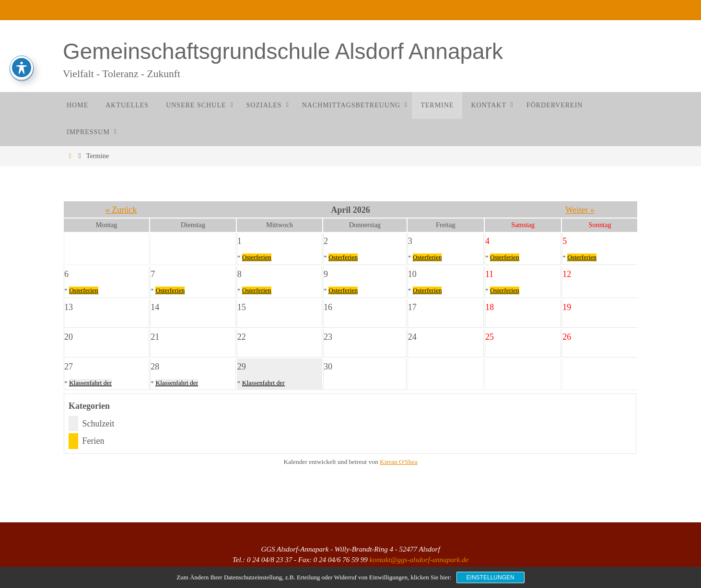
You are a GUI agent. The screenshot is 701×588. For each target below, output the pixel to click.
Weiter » (580, 210)
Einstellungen (491, 577)
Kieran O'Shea (399, 462)
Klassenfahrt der (90, 383)
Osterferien (257, 257)
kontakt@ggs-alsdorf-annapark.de (419, 560)
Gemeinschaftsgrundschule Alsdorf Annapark (283, 51)
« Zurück (121, 210)
